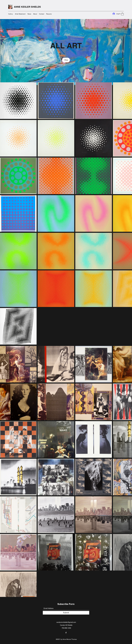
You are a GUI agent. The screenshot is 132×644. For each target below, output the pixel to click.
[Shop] (66, 60)
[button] (122, 14)
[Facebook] (66, 633)
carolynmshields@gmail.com (66, 622)
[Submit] (66, 613)
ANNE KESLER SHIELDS (27, 7)
